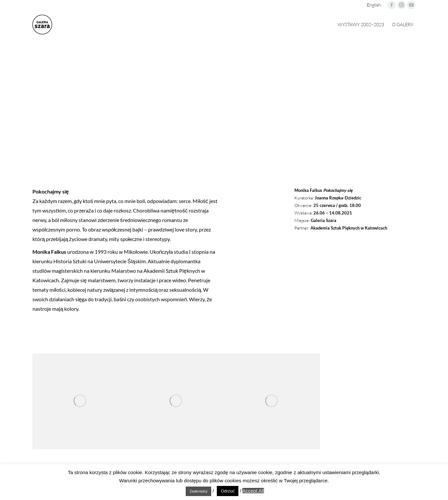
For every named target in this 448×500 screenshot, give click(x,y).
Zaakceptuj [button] (198, 491)
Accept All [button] (253, 491)
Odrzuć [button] (228, 491)
